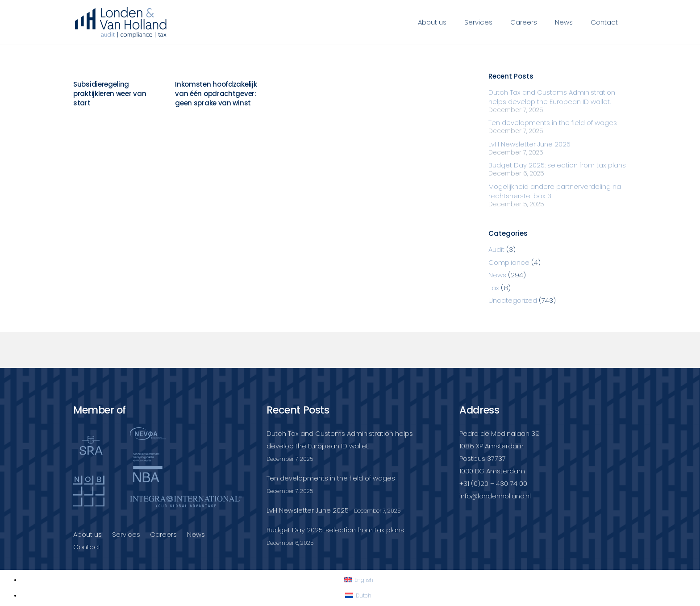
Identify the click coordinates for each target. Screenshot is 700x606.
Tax (494, 288)
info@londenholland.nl (495, 496)
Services (126, 534)
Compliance (509, 262)
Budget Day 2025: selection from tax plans (557, 165)
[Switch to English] (358, 580)
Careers (163, 534)
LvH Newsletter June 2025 (529, 144)
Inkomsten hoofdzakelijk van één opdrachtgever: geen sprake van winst (216, 94)
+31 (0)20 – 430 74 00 (493, 483)
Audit (496, 249)
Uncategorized (513, 300)
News (497, 275)
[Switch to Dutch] (358, 596)
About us (87, 534)
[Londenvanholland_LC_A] (121, 22)
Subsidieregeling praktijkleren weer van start (110, 94)
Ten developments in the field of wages (553, 123)
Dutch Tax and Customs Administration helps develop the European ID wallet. (552, 97)
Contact (87, 547)
